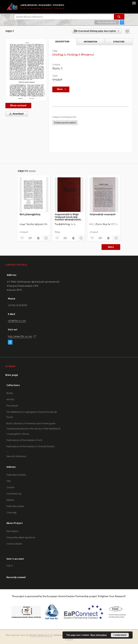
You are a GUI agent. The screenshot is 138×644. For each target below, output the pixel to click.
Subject (10, 500)
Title (9, 481)
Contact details (14, 544)
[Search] (119, 17)
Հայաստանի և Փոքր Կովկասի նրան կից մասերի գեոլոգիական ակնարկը (68, 217)
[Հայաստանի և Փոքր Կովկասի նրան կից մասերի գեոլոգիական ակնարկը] (69, 195)
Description (13, 531)
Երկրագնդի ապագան (103, 214)
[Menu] (134, 3)
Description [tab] (62, 42)
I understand (120, 635)
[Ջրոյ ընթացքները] (34, 195)
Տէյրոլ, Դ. (58, 68)
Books (10, 393)
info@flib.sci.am (17, 321)
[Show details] (46, 238)
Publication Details (16, 475)
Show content (18, 105)
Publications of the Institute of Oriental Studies (31, 446)
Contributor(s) (14, 494)
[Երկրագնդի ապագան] (104, 195)
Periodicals (12, 406)
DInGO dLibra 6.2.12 (41, 635)
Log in (10, 565)
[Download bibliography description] (30, 238)
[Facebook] (10, 342)
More (111, 247)
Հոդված (57, 79)
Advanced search (107, 22)
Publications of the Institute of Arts (24, 440)
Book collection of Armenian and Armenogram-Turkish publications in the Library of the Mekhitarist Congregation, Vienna (33, 429)
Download (16, 114)
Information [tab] (91, 42)
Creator (11, 487)
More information (99, 635)
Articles (10, 399)
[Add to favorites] (127, 31)
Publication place (15, 506)
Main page (12, 375)
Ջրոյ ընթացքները (30, 214)
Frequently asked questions (21, 537)
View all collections (16, 456)
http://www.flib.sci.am (20, 336)
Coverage (11, 512)
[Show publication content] (38, 238)
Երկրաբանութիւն (65, 123)
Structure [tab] (119, 42)
